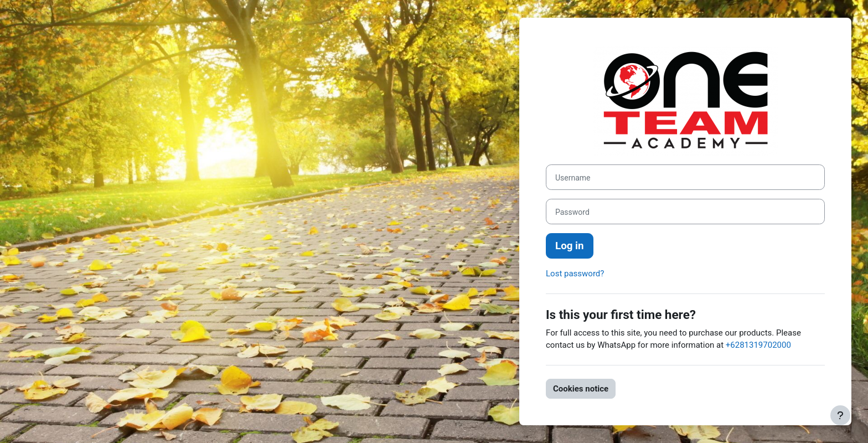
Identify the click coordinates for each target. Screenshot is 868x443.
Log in (570, 246)
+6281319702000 (758, 345)
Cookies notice (581, 389)
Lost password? (575, 274)
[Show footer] (840, 415)
